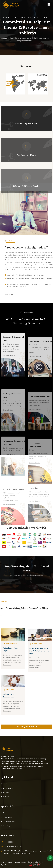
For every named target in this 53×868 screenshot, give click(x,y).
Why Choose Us (8, 788)
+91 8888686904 (11, 842)
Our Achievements (9, 822)
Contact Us (6, 797)
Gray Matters (19, 862)
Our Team (6, 792)
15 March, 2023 (11, 678)
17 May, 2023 (10, 724)
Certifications (7, 817)
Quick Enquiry (8, 826)
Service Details (8, 393)
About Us (6, 784)
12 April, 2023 (37, 680)
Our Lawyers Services (27, 727)
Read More (7, 699)
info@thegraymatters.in (13, 846)
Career (5, 813)
